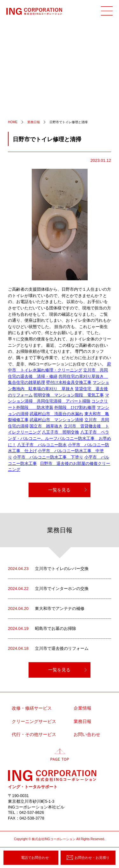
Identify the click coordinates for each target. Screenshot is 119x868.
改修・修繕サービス (32, 708)
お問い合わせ (87, 735)
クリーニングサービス (34, 722)
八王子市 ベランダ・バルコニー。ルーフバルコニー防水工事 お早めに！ (60, 438)
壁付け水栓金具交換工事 (69, 383)
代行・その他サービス (34, 735)
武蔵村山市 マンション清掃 (56, 420)
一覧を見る (59, 490)
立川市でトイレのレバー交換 (48, 569)
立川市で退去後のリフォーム (48, 649)
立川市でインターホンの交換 (48, 589)
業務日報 (83, 722)
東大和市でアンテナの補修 (46, 609)
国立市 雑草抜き (46, 426)
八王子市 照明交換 (60, 432)
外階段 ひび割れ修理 (75, 408)
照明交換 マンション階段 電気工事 (69, 395)
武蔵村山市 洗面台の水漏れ (56, 414)
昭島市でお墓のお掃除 (42, 629)
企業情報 (83, 708)
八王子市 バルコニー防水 (42, 445)
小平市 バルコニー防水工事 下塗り (48, 457)
